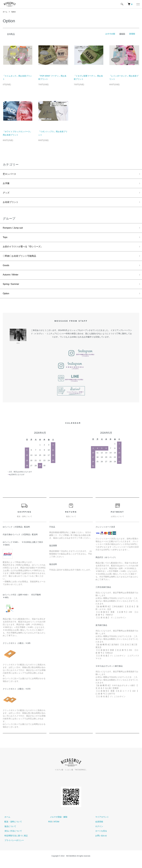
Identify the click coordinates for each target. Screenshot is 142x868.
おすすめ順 (110, 34)
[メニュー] (138, 4)
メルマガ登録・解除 (57, 823)
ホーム (5, 12)
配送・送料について (12, 828)
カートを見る (100, 837)
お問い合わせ (100, 842)
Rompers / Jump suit (14, 230)
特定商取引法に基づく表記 (14, 842)
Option (14, 12)
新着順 (132, 34)
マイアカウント (101, 823)
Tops (5, 240)
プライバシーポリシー (12, 847)
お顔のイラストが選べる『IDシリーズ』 (25, 250)
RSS (50, 828)
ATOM (57, 828)
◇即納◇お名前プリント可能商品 (21, 260)
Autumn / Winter (12, 280)
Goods (6, 270)
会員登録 (98, 828)
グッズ (7, 194)
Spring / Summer (12, 290)
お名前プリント (12, 204)
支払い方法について (12, 837)
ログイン (98, 833)
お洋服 (7, 184)
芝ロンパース (10, 174)
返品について (9, 833)
